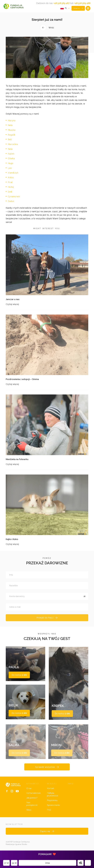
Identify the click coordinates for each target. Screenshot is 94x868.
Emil (10, 194)
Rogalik (12, 137)
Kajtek (11, 156)
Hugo (11, 166)
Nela (10, 128)
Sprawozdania (53, 810)
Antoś (11, 180)
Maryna (12, 123)
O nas (29, 793)
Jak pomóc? (32, 803)
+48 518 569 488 (82, 3)
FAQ (49, 815)
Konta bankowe (33, 798)
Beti (10, 142)
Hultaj (11, 190)
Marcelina (13, 147)
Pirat (10, 185)
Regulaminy (52, 805)
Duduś (11, 204)
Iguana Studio (21, 849)
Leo (10, 171)
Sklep (29, 815)
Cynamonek (14, 199)
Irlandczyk (13, 175)
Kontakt (51, 793)
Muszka (12, 133)
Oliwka (11, 161)
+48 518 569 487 (61, 3)
